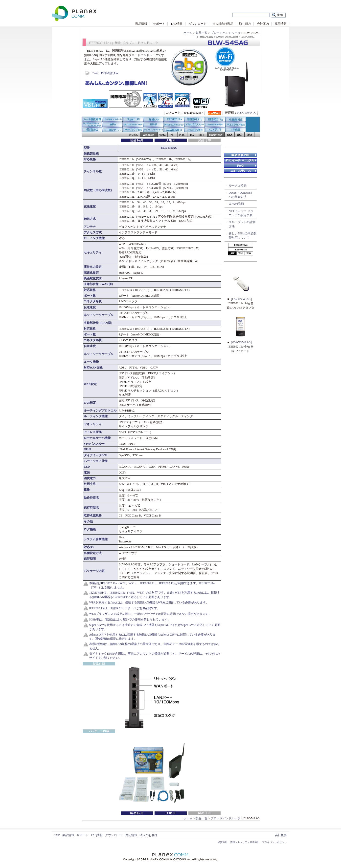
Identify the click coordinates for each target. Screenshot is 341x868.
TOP (57, 835)
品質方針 (223, 842)
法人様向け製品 (223, 24)
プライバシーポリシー (274, 842)
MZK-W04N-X (246, 113)
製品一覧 (202, 33)
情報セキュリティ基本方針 (245, 842)
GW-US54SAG (241, 299)
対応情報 (131, 835)
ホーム (188, 33)
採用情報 (281, 24)
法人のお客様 (149, 835)
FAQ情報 (177, 24)
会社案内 (263, 24)
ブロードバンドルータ (226, 33)
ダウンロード (198, 24)
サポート (159, 24)
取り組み (245, 24)
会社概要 (281, 835)
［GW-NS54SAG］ (241, 342)
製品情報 (141, 24)
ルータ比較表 (238, 186)
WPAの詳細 (236, 204)
